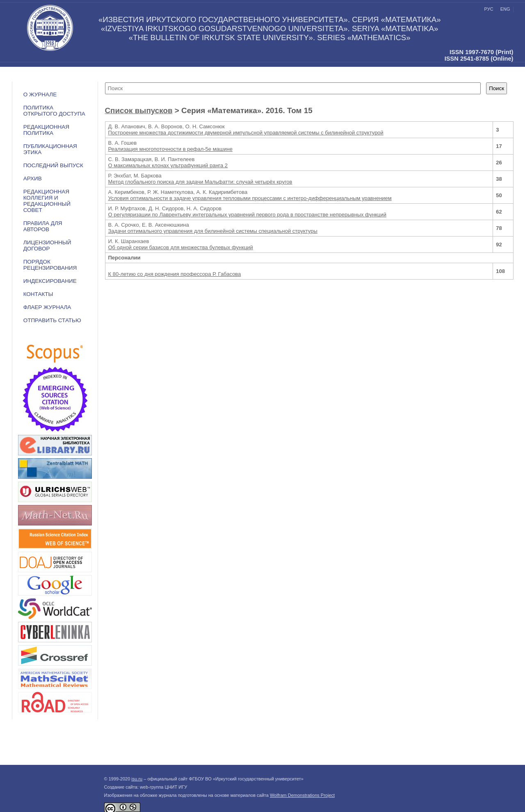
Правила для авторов (43, 226)
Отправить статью (52, 320)
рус (489, 9)
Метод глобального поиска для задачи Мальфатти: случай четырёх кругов (200, 182)
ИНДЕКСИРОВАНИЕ (50, 281)
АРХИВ (33, 179)
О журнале (40, 94)
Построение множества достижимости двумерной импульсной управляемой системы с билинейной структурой (246, 133)
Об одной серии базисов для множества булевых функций (181, 247)
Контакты (38, 294)
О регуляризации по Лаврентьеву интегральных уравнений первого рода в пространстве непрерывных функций (248, 215)
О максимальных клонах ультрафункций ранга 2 (168, 165)
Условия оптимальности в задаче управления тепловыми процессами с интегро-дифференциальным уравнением (250, 198)
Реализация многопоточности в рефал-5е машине (170, 149)
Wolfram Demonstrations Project (302, 795)
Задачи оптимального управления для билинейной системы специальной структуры (213, 231)
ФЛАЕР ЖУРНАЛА (47, 307)
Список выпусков (139, 110)
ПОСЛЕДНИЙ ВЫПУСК (53, 165)
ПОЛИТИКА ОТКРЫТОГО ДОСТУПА (54, 111)
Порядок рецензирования (50, 265)
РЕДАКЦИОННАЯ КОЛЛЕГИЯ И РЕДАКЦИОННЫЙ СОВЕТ (47, 201)
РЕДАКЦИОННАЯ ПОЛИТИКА (46, 130)
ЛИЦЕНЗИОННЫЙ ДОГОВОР (47, 246)
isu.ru (137, 779)
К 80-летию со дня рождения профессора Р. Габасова (175, 274)
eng (505, 9)
